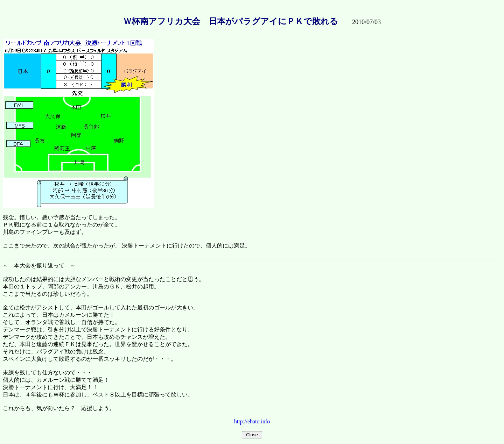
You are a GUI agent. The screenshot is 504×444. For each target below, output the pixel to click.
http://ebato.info (252, 421)
